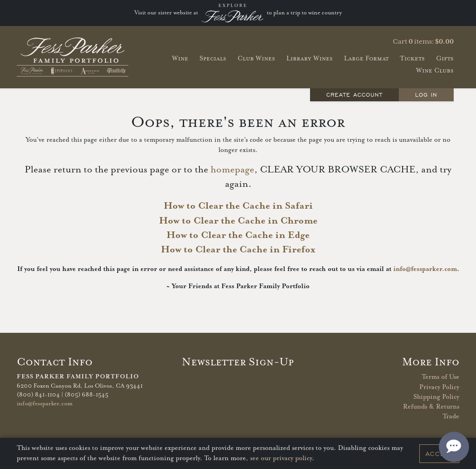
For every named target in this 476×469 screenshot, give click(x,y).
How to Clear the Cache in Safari (238, 206)
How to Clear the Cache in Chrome (238, 221)
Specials (213, 58)
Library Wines (310, 58)
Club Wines (256, 58)
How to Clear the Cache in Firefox (238, 250)
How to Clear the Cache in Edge (238, 235)
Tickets (412, 58)
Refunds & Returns (431, 407)
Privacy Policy (439, 387)
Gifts (445, 58)
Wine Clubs (435, 70)
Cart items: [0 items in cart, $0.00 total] (423, 42)
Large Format (366, 58)
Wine (180, 58)
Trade (451, 416)
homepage (232, 170)
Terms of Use (440, 377)
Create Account (355, 95)
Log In (426, 95)
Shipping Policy (436, 397)
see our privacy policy (281, 458)
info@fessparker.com (425, 269)
